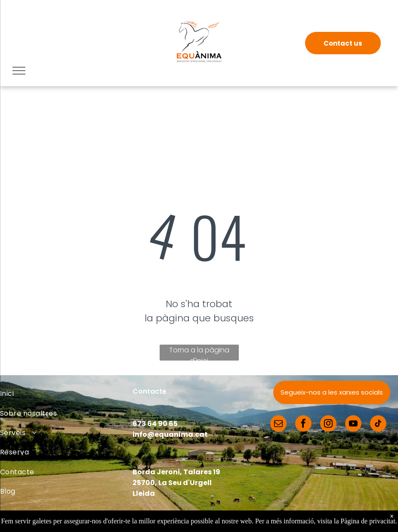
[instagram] (328, 425)
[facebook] (303, 425)
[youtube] (353, 425)
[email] (278, 425)
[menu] (19, 71)
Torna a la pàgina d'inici (199, 353)
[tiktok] (378, 425)
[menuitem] (66, 394)
